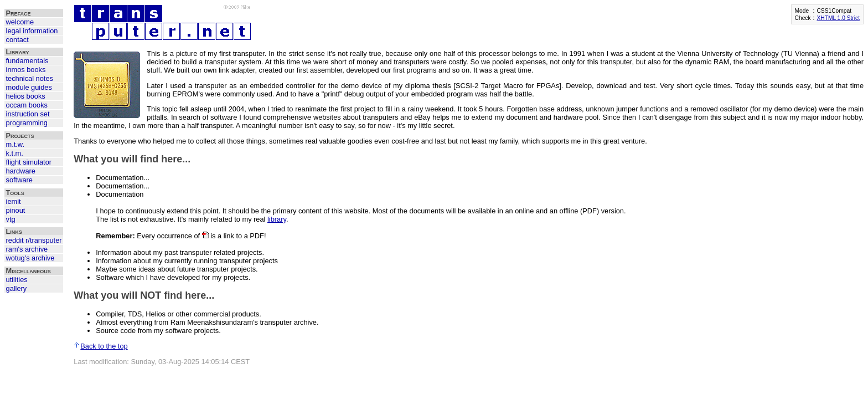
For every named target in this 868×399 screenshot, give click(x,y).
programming (27, 123)
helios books (26, 96)
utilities (17, 280)
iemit (14, 201)
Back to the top (100, 346)
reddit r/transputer (34, 240)
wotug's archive (30, 258)
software (19, 180)
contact (17, 40)
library (277, 219)
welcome (20, 22)
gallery (17, 288)
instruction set (28, 114)
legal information (32, 31)
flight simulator (29, 162)
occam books (27, 105)
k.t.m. (15, 153)
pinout (16, 210)
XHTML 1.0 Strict (838, 18)
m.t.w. (15, 144)
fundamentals (27, 61)
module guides (29, 87)
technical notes (30, 78)
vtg (11, 219)
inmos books (26, 70)
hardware (21, 171)
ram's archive (27, 249)
